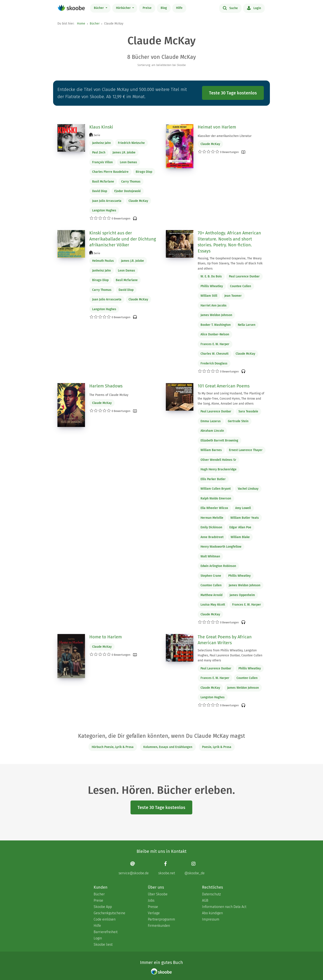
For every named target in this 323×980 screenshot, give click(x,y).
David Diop (100, 191)
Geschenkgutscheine (109, 913)
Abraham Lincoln (212, 431)
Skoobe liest (103, 945)
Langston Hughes (104, 210)
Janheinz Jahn (101, 143)
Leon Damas (128, 162)
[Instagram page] (195, 868)
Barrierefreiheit (106, 932)
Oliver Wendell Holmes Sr (218, 460)
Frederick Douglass (214, 363)
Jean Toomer (233, 296)
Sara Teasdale (248, 411)
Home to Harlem (106, 637)
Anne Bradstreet (212, 537)
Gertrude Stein (238, 421)
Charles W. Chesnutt (215, 354)
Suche (230, 8)
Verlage (154, 913)
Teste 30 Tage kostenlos (233, 93)
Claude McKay (138, 201)
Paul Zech (99, 152)
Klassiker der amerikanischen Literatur (225, 136)
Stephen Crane (211, 576)
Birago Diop (144, 172)
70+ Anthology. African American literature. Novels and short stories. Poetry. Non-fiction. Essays (229, 242)
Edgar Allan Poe (240, 527)
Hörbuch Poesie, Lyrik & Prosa (113, 747)
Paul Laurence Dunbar (244, 276)
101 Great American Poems (224, 386)
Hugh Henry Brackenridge (219, 469)
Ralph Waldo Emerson (216, 498)
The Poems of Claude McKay (109, 395)
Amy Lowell (243, 508)
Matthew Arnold (211, 595)
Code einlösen (105, 919)
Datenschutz (211, 894)
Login (254, 8)
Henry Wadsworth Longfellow (221, 547)
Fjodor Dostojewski (127, 191)
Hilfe (179, 8)
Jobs (151, 900)
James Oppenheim (242, 595)
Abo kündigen (212, 913)
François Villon (102, 162)
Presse (153, 907)
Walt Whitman (210, 556)
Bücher (99, 8)
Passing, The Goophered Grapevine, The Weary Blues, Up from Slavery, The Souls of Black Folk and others (230, 263)
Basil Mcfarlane (103, 182)
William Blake (240, 537)
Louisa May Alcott (213, 605)
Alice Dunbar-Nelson (215, 334)
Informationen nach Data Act (224, 907)
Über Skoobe (158, 894)
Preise (147, 8)
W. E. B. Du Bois (211, 276)
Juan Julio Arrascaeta (107, 201)
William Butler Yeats (245, 518)
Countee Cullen (241, 286)
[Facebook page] (167, 868)
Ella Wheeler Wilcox (214, 508)
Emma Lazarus (211, 421)
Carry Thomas (131, 182)
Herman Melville (212, 518)
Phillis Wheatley (212, 286)
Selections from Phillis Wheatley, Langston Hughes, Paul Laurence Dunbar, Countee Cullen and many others (230, 655)
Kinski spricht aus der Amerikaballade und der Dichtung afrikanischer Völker (123, 239)
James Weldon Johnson (216, 315)
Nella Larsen (247, 325)
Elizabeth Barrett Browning (219, 441)
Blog (164, 8)
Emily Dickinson (211, 527)
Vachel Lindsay (248, 489)
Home (81, 24)
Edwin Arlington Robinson (218, 566)
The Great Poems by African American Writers (225, 640)
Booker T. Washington (216, 325)
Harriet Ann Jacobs (214, 306)
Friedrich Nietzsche (131, 143)
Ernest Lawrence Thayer (246, 450)
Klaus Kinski (101, 127)
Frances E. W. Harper (215, 344)
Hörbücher (124, 8)
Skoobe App (103, 907)
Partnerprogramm (161, 919)
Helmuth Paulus (103, 261)
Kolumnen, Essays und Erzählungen (168, 747)
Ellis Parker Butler (213, 479)
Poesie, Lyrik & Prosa (217, 747)
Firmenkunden (159, 926)
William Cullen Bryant (216, 489)
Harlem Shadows (106, 386)
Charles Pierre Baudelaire (110, 172)
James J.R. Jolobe (124, 152)
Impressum (211, 919)
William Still (209, 296)
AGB (205, 900)
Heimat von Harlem (217, 127)
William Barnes (211, 450)
